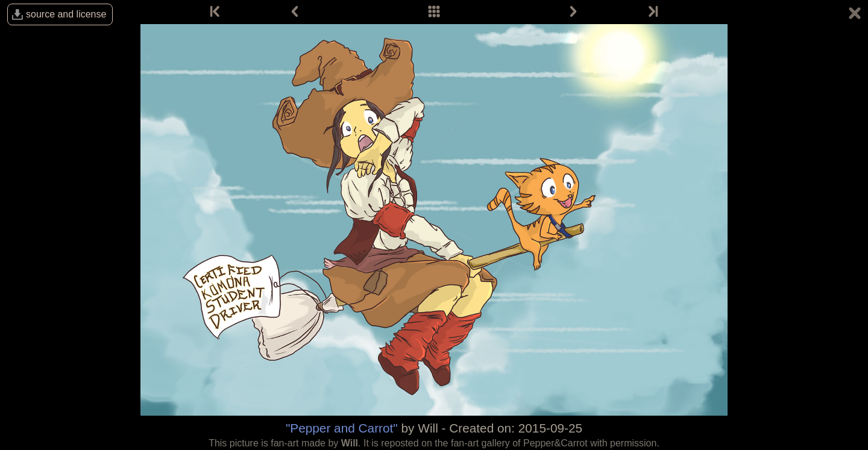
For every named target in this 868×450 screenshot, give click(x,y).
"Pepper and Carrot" (342, 428)
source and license (66, 14)
